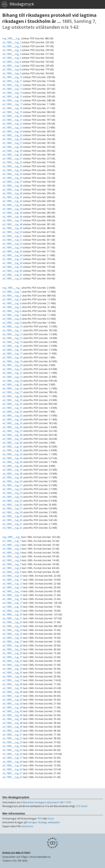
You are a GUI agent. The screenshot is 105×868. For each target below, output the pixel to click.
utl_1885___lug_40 (12, 193)
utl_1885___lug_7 (12, 66)
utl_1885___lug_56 (12, 255)
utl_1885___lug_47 (12, 220)
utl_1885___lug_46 (12, 217)
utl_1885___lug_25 (12, 135)
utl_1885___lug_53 (12, 244)
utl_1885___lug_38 (12, 186)
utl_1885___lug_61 (12, 275)
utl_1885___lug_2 (12, 46)
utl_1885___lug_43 (12, 205)
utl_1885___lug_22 (12, 124)
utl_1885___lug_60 (12, 271)
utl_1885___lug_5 (12, 58)
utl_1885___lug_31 (12, 159)
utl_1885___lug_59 (12, 267)
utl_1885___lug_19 (12, 112)
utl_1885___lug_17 (12, 104)
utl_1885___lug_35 (12, 174)
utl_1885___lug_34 (12, 170)
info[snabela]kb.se (40, 857)
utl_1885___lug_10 (12, 77)
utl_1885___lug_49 (12, 228)
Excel (51, 819)
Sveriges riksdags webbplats (43, 822)
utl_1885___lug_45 (12, 213)
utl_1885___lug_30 (12, 155)
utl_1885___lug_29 (12, 151)
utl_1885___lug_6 (12, 62)
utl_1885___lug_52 (12, 240)
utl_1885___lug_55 (12, 251)
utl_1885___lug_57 (12, 259)
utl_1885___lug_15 (12, 97)
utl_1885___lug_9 (12, 73)
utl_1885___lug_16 (12, 100)
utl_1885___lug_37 (12, 182)
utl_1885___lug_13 (12, 89)
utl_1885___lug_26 (12, 139)
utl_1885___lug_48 (12, 224)
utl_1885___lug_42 (12, 201)
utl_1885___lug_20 (12, 116)
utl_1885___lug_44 (12, 209)
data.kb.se (27, 826)
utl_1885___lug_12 (12, 85)
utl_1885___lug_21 (12, 120)
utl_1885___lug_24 (12, 131)
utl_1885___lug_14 (12, 93)
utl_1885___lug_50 (12, 232)
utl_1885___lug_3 (12, 50)
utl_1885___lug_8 (12, 69)
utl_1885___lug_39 (12, 190)
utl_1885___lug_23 (12, 128)
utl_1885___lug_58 (12, 263)
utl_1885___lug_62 (12, 278)
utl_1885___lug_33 (12, 166)
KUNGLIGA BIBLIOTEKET (17, 853)
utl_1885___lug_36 (12, 178)
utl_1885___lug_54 (12, 247)
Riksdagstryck (18, 4)
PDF (40, 819)
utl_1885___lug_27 (12, 143)
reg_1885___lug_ (11, 38)
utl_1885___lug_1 (12, 42)
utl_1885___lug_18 (12, 108)
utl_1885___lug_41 (12, 197)
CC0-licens (82, 806)
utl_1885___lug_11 (12, 81)
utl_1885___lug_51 (12, 236)
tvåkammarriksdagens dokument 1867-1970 (46, 802)
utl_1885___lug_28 (12, 147)
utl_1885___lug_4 (12, 54)
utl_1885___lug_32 (12, 162)
